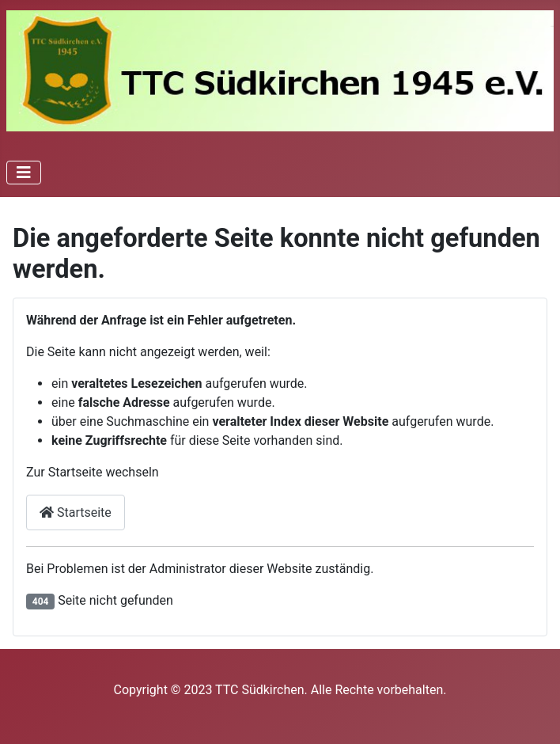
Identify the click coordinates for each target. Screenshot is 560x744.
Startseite (76, 512)
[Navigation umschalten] (24, 173)
